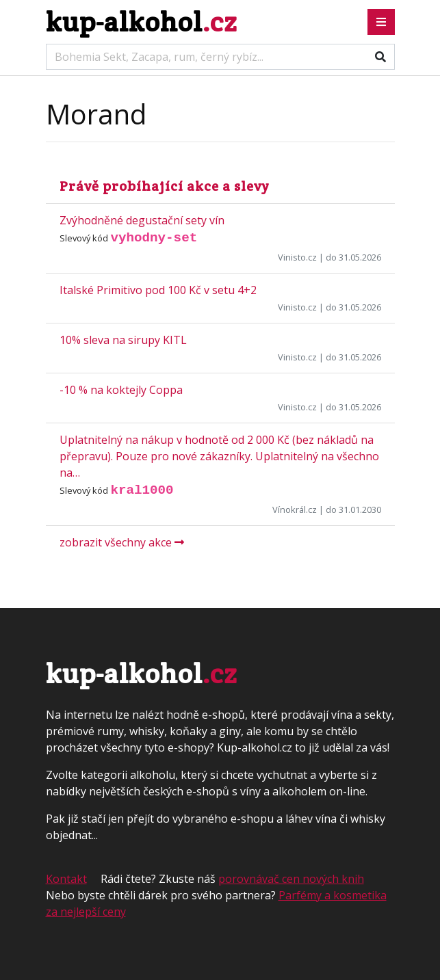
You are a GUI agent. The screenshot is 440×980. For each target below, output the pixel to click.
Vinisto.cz (297, 257)
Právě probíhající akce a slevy (164, 186)
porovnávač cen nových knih (291, 879)
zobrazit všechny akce (122, 542)
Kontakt (66, 879)
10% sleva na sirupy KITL (123, 340)
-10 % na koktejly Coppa (121, 390)
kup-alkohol (141, 22)
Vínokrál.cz (295, 509)
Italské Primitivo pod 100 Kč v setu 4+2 (158, 290)
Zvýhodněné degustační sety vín (142, 220)
